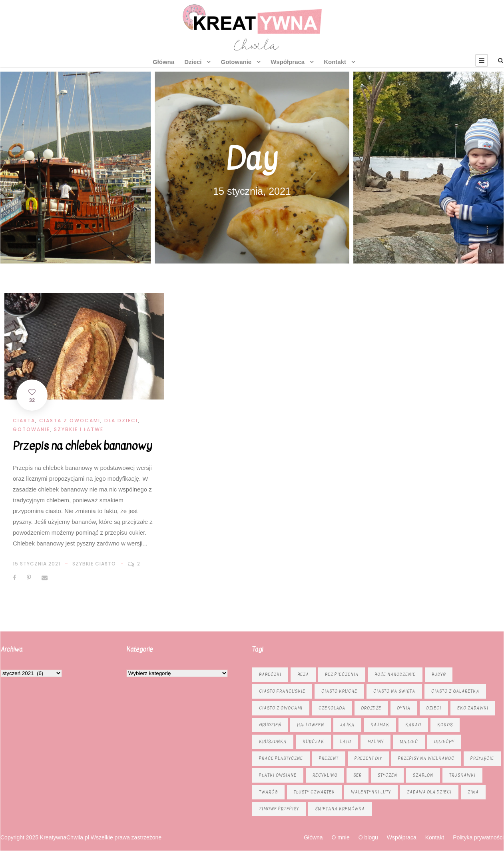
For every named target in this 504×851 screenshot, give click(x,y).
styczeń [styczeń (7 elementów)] (387, 775)
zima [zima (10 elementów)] (473, 792)
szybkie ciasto (94, 564)
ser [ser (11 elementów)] (358, 775)
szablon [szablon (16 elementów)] (423, 775)
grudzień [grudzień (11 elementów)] (270, 725)
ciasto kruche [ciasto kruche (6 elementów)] (339, 691)
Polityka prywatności (478, 837)
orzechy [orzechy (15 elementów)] (444, 742)
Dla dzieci (121, 421)
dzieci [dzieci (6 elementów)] (434, 708)
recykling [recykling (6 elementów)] (325, 775)
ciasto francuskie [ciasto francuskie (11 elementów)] (282, 691)
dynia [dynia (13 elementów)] (404, 708)
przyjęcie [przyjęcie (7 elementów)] (482, 758)
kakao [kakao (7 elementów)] (413, 725)
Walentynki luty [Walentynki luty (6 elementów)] (371, 792)
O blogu (368, 837)
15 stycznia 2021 (37, 564)
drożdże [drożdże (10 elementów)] (371, 708)
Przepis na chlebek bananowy (82, 446)
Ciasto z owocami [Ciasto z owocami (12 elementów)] (281, 708)
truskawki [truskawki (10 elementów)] (462, 775)
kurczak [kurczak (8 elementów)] (313, 742)
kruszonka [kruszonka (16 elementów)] (273, 742)
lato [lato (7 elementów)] (346, 742)
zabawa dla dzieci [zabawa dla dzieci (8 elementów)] (429, 792)
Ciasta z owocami (70, 421)
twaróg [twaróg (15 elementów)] (268, 792)
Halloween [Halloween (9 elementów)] (311, 725)
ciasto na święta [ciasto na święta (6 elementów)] (394, 691)
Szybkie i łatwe (79, 429)
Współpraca (288, 62)
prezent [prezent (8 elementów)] (329, 758)
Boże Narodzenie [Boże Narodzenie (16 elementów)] (395, 674)
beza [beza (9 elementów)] (303, 674)
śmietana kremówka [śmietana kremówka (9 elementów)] (340, 809)
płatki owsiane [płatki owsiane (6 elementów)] (278, 775)
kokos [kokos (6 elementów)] (445, 725)
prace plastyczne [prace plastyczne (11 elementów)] (281, 758)
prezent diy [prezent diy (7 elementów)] (368, 758)
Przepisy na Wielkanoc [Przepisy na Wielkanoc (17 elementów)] (426, 758)
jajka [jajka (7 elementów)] (347, 725)
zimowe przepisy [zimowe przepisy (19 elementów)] (279, 809)
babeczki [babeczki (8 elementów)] (270, 674)
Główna (163, 62)
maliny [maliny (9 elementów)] (376, 742)
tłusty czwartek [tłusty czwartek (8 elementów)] (314, 792)
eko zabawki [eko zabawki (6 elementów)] (473, 708)
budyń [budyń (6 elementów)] (439, 674)
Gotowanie (236, 62)
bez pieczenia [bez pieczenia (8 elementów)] (342, 674)
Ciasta (24, 421)
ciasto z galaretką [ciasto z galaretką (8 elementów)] (455, 691)
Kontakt (335, 62)
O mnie (341, 837)
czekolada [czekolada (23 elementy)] (332, 708)
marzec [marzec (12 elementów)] (409, 742)
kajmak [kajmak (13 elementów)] (380, 725)
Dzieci (193, 62)
